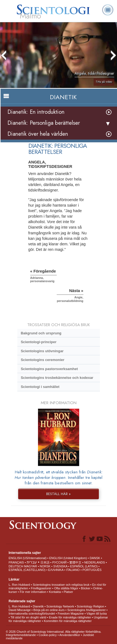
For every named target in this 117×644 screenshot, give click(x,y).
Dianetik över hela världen (38, 134)
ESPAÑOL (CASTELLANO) (27, 570)
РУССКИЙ (59, 562)
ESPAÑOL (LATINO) (84, 566)
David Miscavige (20, 610)
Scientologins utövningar (42, 351)
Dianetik (38, 606)
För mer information (33, 592)
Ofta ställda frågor (66, 588)
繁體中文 (75, 562)
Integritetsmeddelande (21, 635)
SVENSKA (60, 566)
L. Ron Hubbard (19, 585)
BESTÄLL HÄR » (58, 494)
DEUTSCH (16, 566)
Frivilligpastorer (41, 588)
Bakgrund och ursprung (41, 333)
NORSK (45, 566)
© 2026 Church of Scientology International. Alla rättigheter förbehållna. (54, 632)
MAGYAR (30, 566)
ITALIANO (73, 570)
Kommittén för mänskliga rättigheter (68, 621)
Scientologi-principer (39, 342)
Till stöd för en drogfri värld (28, 617)
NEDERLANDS (95, 562)
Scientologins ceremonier (42, 360)
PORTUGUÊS (92, 570)
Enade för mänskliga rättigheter (70, 617)
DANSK (95, 558)
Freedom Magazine (71, 614)
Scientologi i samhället (40, 387)
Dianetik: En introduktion (36, 112)
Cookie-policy (48, 635)
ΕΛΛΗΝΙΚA (56, 570)
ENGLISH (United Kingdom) (68, 558)
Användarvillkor (70, 635)
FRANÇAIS (16, 562)
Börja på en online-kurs (49, 610)
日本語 (45, 562)
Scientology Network (60, 606)
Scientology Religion (91, 606)
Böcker (86, 588)
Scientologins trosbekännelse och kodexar (57, 378)
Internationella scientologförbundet (32, 614)
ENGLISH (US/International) (28, 558)
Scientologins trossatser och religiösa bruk (61, 585)
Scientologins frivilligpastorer (86, 610)
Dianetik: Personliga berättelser (44, 123)
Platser (68, 592)
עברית (32, 562)
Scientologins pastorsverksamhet (49, 369)
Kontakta (55, 592)
